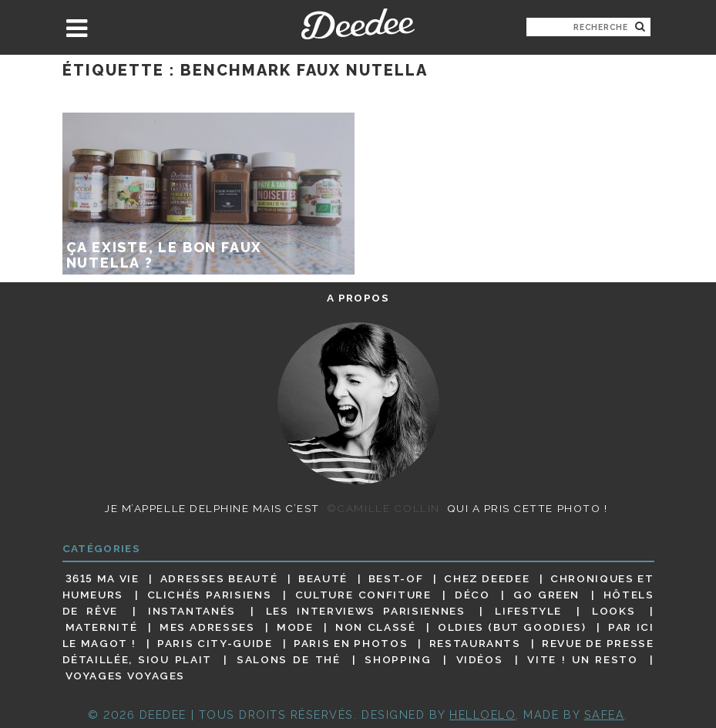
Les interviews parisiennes (366, 611)
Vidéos (480, 659)
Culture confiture (363, 595)
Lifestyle (528, 611)
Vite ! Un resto (582, 659)
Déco (472, 595)
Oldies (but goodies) (512, 627)
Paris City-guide (215, 643)
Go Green (546, 595)
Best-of (396, 578)
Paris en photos (351, 643)
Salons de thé (288, 659)
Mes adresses (207, 627)
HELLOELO (482, 715)
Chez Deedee (487, 578)
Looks (613, 611)
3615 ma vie (103, 578)
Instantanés (192, 611)
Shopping (398, 659)
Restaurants (475, 643)
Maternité (102, 627)
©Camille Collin (383, 508)
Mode (295, 627)
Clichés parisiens (210, 595)
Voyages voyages (125, 676)
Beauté (323, 578)
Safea (605, 715)
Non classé (375, 627)
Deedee (358, 24)
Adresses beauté (219, 578)
